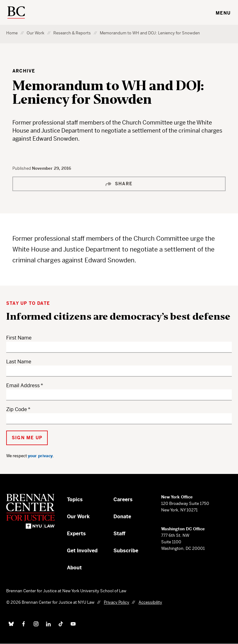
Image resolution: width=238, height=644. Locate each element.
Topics (75, 499)
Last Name (19, 362)
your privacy (40, 456)
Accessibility (150, 602)
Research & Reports (72, 33)
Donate (122, 517)
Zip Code (17, 409)
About (74, 568)
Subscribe (126, 551)
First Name (19, 338)
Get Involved (82, 551)
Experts (76, 534)
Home (12, 33)
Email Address (23, 386)
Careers (123, 499)
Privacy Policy (117, 602)
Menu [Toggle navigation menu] (223, 13)
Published (22, 168)
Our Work (35, 33)
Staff (119, 534)
